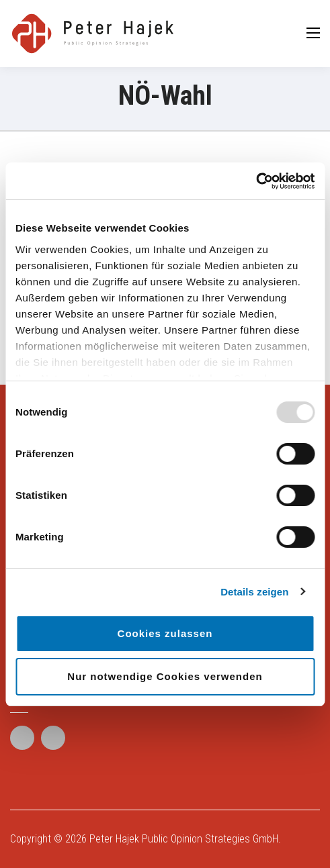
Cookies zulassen (165, 633)
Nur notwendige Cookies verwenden (165, 676)
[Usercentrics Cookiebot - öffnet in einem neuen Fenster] (256, 181)
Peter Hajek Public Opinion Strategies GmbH (184, 839)
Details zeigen (254, 592)
